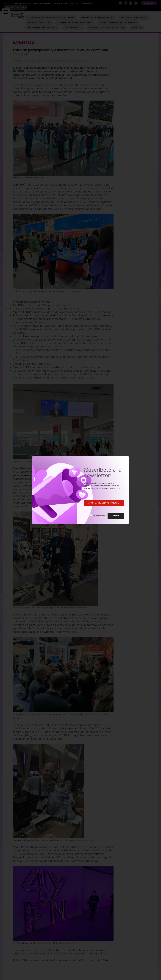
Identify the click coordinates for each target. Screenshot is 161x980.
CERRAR (116, 516)
